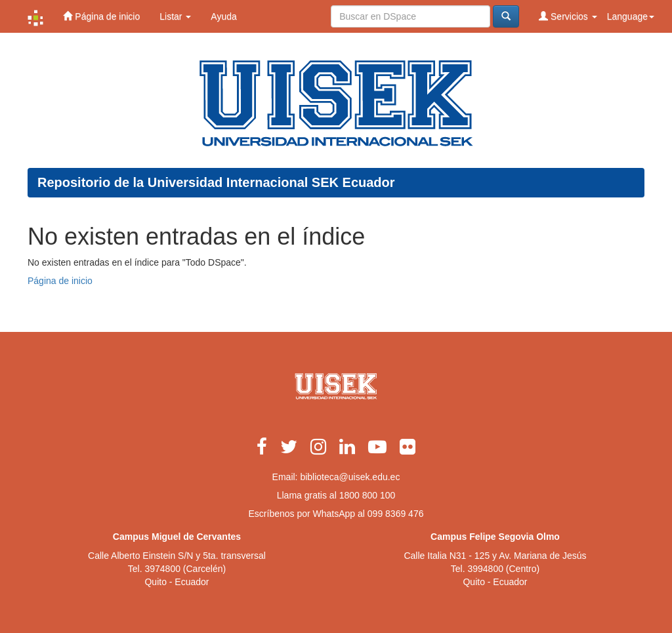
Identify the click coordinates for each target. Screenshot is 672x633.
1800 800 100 (367, 495)
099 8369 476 (396, 514)
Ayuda (223, 16)
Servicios (568, 16)
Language (631, 16)
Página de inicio (101, 16)
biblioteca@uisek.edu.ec (350, 477)
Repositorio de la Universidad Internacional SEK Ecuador (216, 182)
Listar (175, 16)
